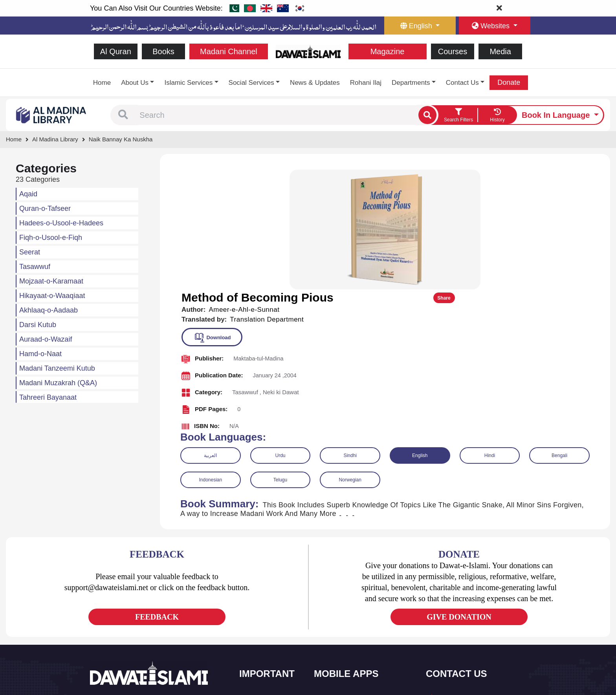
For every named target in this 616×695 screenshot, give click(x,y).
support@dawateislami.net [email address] (470, 614)
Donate (509, 82)
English (420, 335)
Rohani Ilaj (366, 83)
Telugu (280, 359)
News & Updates (315, 83)
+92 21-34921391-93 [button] (463, 579)
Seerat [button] (30, 252)
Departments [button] (411, 83)
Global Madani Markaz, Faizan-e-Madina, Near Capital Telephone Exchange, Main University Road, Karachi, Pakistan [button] (477, 647)
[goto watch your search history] (497, 115)
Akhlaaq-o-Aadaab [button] (49, 310)
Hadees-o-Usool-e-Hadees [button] (61, 223)
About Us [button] (135, 83)
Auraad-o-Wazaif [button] (46, 339)
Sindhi (350, 335)
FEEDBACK (157, 496)
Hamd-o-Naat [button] (40, 354)
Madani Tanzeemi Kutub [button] (57, 368)
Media (500, 51)
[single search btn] (427, 115)
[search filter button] (458, 115)
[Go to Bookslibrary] (51, 114)
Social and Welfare (270, 579)
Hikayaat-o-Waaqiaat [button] (52, 296)
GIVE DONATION (459, 496)
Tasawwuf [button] (35, 267)
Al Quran (116, 51)
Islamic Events (266, 612)
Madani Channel (229, 51)
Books (163, 51)
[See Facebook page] (97, 617)
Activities (259, 645)
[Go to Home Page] (308, 51)
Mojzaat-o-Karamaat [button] (51, 281)
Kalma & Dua (339, 661)
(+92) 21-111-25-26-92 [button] (465, 597)
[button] (123, 115)
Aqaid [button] (28, 194)
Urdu (280, 335)
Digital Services (341, 645)
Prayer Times (339, 612)
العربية (210, 335)
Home (102, 83)
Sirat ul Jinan (338, 579)
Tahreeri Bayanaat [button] (48, 397)
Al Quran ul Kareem (346, 595)
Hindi (490, 335)
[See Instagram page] (140, 617)
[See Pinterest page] (154, 617)
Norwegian (350, 359)
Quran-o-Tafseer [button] (45, 208)
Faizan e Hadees (343, 628)
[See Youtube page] (126, 617)
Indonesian (210, 359)
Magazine (388, 51)
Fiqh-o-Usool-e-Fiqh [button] (51, 238)
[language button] (420, 26)
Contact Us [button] (462, 83)
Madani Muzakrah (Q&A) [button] (58, 383)
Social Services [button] (251, 83)
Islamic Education (269, 661)
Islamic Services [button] (188, 83)
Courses (453, 51)
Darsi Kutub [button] (38, 325)
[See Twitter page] (111, 617)
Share (584, 177)
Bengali (559, 335)
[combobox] (277, 115)
